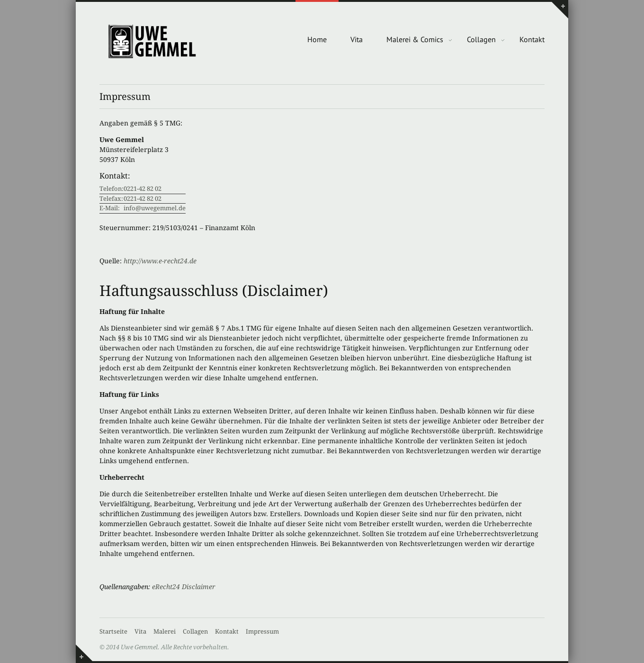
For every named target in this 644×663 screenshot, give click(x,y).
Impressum (262, 632)
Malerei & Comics (415, 39)
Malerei (165, 632)
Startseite (113, 632)
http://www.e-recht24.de (160, 261)
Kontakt (532, 39)
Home (317, 39)
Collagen (481, 39)
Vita (357, 39)
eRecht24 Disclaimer (184, 587)
